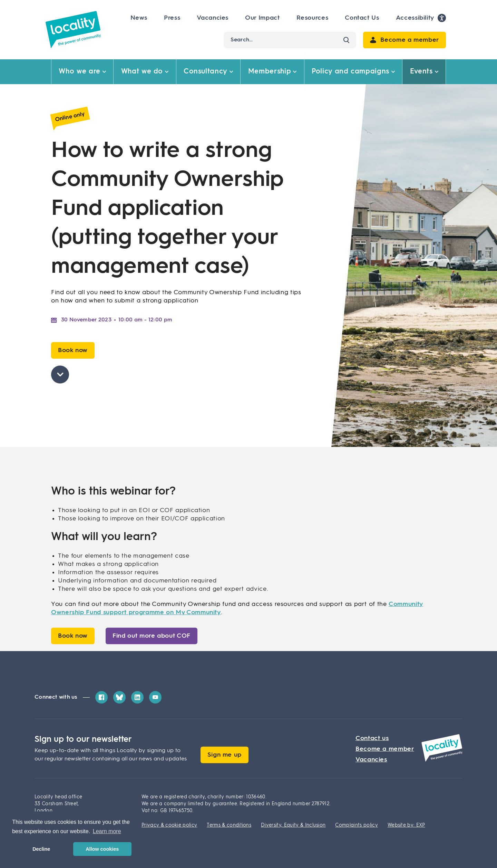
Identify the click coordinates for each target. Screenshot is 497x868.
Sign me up (225, 755)
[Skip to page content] (60, 375)
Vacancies (213, 18)
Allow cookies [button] (102, 849)
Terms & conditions (229, 825)
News (139, 18)
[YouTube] (155, 697)
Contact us (372, 738)
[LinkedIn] (137, 697)
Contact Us (362, 18)
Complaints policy (356, 825)
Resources (313, 18)
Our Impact (262, 18)
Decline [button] (41, 849)
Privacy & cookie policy (169, 825)
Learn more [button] (107, 831)
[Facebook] (101, 697)
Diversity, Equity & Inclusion (293, 825)
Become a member (385, 749)
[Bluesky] (119, 697)
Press (172, 18)
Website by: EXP (406, 825)
